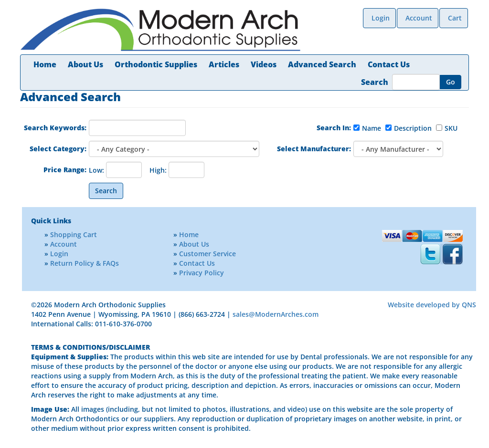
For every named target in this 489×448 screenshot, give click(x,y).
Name (372, 128)
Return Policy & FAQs (85, 263)
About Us (85, 64)
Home (45, 64)
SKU (451, 128)
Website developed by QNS (432, 305)
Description (413, 128)
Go (451, 82)
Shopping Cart (74, 234)
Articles (224, 64)
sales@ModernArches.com (276, 314)
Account (419, 18)
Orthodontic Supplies (156, 64)
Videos (264, 64)
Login (381, 18)
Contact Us (389, 64)
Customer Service (207, 254)
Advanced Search (322, 64)
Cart (455, 18)
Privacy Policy (202, 273)
